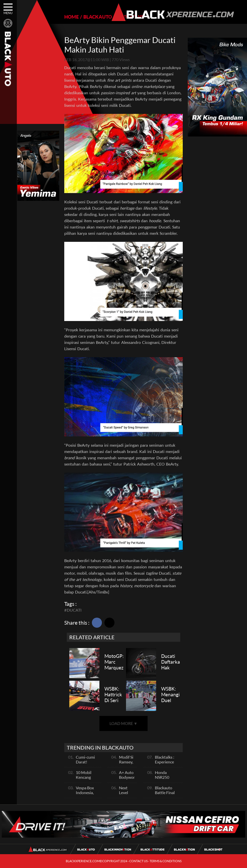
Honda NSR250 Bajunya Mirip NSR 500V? (167, 780)
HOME (72, 17)
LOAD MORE (124, 723)
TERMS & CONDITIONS (166, 861)
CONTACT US (138, 861)
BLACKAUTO (98, 17)
